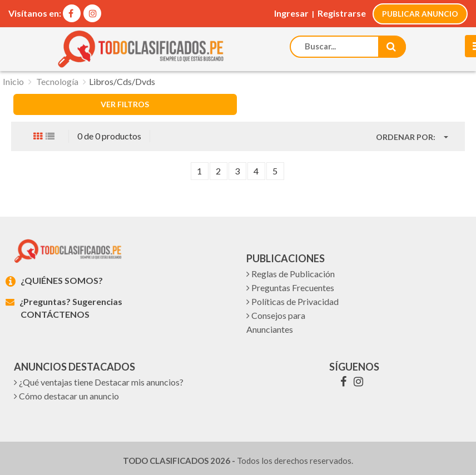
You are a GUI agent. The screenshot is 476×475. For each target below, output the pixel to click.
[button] (412, 137)
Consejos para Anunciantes (276, 322)
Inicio (13, 81)
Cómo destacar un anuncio (66, 396)
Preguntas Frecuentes (290, 287)
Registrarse (342, 13)
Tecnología (57, 81)
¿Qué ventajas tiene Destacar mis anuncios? (99, 382)
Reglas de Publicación (291, 274)
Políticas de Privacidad (292, 301)
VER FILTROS (125, 104)
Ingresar (291, 13)
